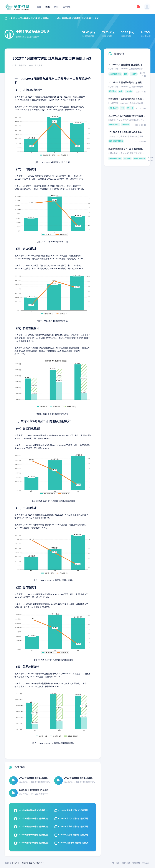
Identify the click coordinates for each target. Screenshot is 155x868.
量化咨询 (16, 863)
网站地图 (136, 863)
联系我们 (146, 863)
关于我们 (116, 863)
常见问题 (126, 863)
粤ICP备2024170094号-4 (33, 863)
